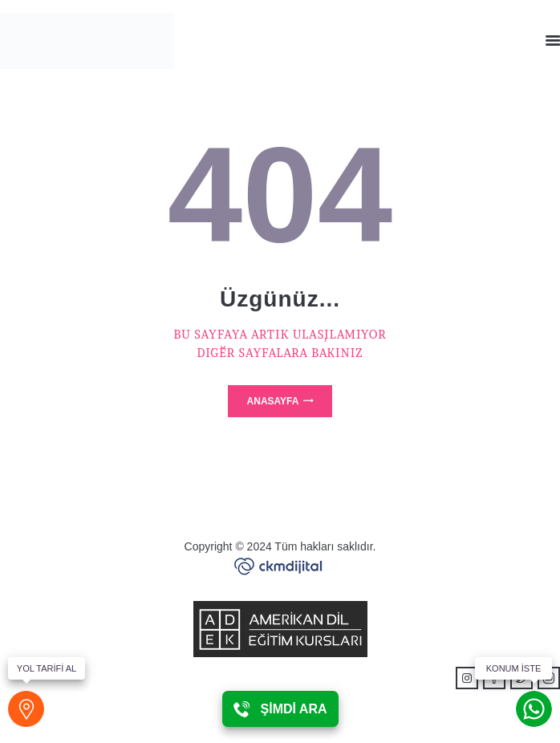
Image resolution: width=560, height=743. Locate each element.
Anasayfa (273, 401)
